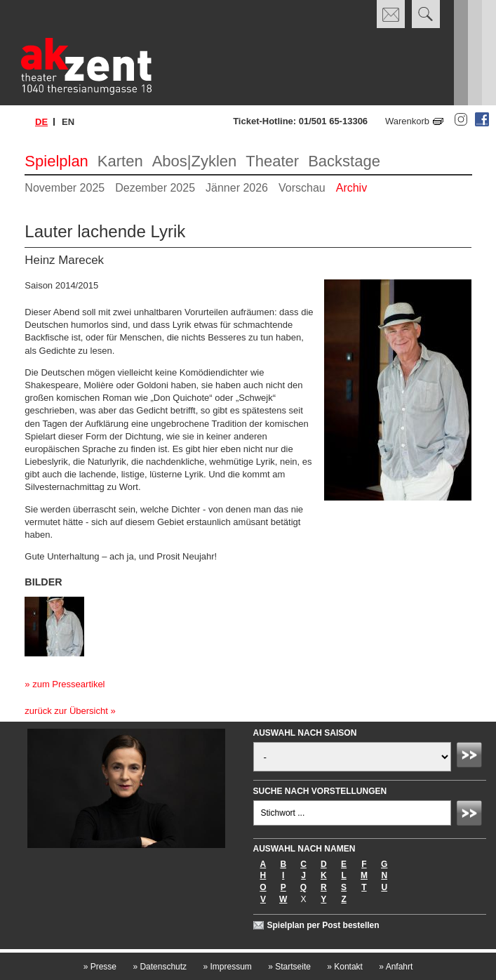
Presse (100, 967)
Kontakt (345, 967)
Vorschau (302, 188)
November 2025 (65, 188)
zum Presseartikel (68, 684)
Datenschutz (160, 967)
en (68, 122)
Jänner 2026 (237, 188)
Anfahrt (396, 967)
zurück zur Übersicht (66, 711)
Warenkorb (407, 121)
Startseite (289, 967)
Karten (120, 161)
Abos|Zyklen (195, 161)
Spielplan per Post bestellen (323, 925)
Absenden (471, 757)
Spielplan (56, 161)
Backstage (344, 161)
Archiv (351, 188)
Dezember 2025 (155, 188)
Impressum (227, 967)
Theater (272, 161)
